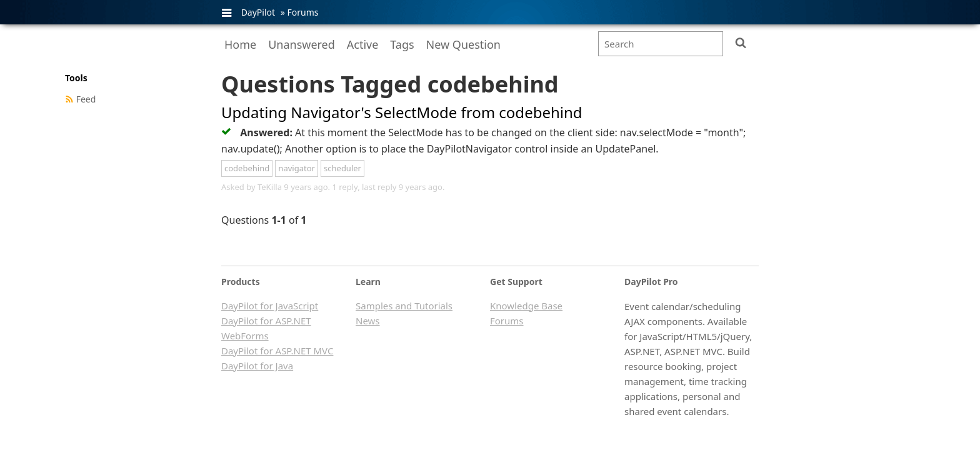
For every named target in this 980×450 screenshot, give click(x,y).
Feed (86, 99)
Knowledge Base (526, 306)
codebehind (247, 168)
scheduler (342, 168)
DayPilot (258, 12)
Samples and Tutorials (404, 306)
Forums (302, 12)
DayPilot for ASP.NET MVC (277, 351)
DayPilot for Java (257, 366)
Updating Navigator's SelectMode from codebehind (402, 112)
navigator (297, 168)
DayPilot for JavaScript (270, 306)
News (368, 321)
